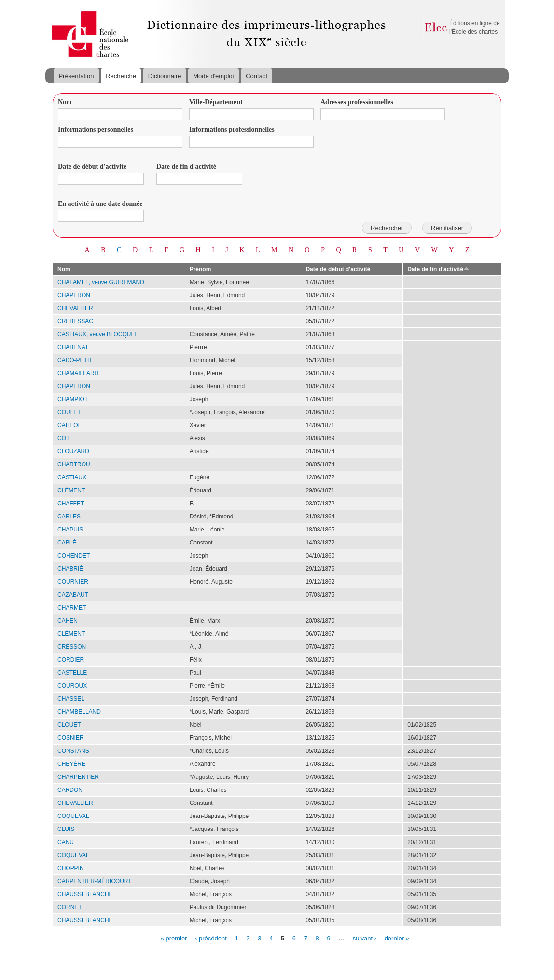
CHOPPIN (71, 868)
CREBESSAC (75, 321)
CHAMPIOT (73, 399)
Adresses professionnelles (357, 102)
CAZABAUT (73, 595)
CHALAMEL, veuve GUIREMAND (101, 282)
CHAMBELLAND (79, 712)
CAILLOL (69, 425)
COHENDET (74, 556)
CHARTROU (74, 464)
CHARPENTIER (78, 777)
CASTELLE (72, 673)
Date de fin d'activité (186, 167)
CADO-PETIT (75, 360)
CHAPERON (74, 295)
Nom (65, 102)
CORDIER (71, 660)
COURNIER (73, 582)
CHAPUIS (70, 530)
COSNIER (71, 738)
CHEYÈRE (71, 764)
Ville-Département (216, 102)
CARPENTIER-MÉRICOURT (95, 881)
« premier (174, 938)
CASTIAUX (72, 477)
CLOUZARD (73, 451)
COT (63, 438)
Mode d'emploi (213, 76)
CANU (66, 842)
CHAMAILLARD (78, 373)
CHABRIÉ (70, 569)
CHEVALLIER (75, 308)
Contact (256, 76)
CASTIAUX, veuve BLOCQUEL (98, 334)
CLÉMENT (71, 490)
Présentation (76, 76)
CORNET (70, 907)
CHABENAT (73, 347)
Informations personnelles (96, 129)
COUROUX (72, 686)
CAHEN (68, 621)
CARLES (69, 517)
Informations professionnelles (232, 129)
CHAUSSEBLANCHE (85, 894)
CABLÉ (67, 543)
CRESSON (72, 647)
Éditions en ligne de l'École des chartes (475, 27)
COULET (69, 412)
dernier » (397, 938)
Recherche (121, 76)
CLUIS (66, 829)
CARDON (70, 790)
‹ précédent (211, 938)
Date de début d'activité (92, 167)
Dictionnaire (165, 76)
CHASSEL (71, 699)
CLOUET (69, 725)
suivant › (365, 938)
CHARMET (72, 608)
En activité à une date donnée (100, 204)
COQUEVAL (73, 816)
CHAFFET (71, 504)
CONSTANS (73, 751)
